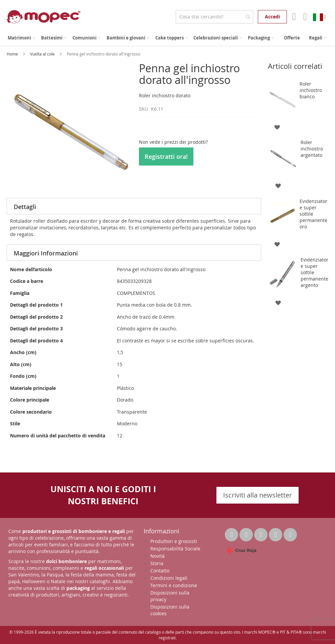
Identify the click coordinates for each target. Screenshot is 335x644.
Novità (157, 556)
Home (13, 54)
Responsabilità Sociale (175, 549)
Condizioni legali (169, 578)
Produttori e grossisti (174, 541)
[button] (277, 127)
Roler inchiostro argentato (312, 149)
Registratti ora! (166, 156)
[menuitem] (21, 38)
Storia (157, 563)
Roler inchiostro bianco (311, 90)
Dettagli (25, 207)
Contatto (160, 571)
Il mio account (293, 17)
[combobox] (214, 17)
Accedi (272, 17)
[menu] (167, 38)
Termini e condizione (174, 585)
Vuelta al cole (43, 54)
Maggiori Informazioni (46, 253)
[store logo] (44, 17)
